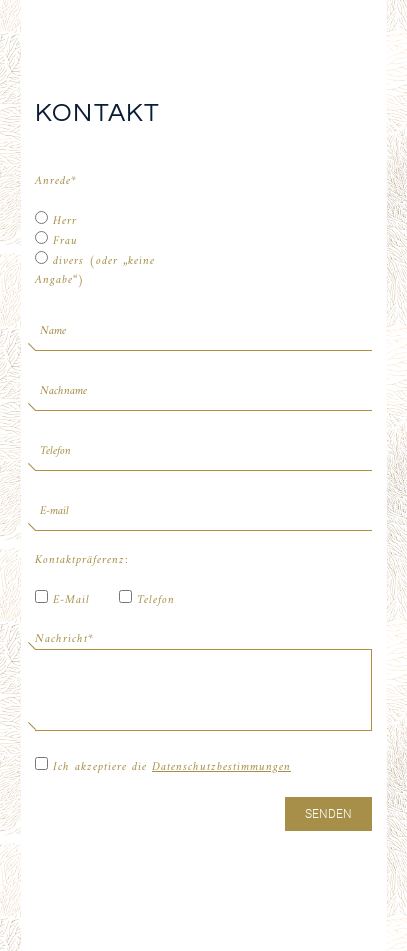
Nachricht (64, 639)
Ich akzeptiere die (163, 767)
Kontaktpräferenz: (77, 560)
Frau (56, 241)
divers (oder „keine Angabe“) (95, 270)
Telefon (147, 600)
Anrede (56, 181)
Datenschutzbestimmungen (221, 767)
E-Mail (62, 600)
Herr (56, 221)
